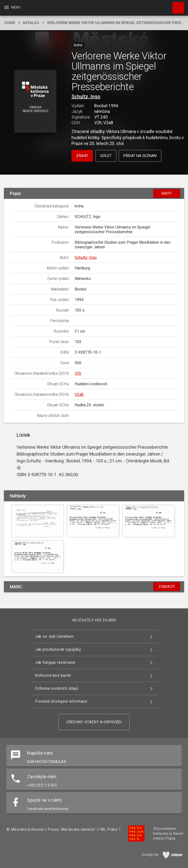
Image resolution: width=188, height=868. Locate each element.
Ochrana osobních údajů (57, 688)
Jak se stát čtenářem (54, 636)
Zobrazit (167, 587)
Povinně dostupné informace (61, 701)
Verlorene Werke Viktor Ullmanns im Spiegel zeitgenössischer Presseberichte (115, 23)
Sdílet (106, 156)
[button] (35, 102)
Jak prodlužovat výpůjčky (58, 649)
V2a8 (79, 394)
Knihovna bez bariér (53, 675)
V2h (78, 373)
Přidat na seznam (140, 156)
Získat (82, 156)
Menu (12, 7)
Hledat (176, 5)
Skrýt (167, 193)
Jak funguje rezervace (55, 662)
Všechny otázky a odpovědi (94, 722)
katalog (31, 23)
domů (10, 23)
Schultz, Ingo (86, 96)
